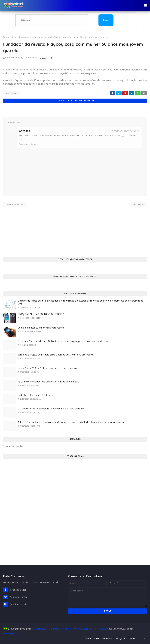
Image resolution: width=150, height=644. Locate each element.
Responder (24, 144)
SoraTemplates (10, 634)
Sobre (96, 638)
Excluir (34, 144)
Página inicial (10, 37)
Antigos (137, 204)
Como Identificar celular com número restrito (41, 328)
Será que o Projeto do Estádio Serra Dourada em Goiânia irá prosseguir (55, 355)
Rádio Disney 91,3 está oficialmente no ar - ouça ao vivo (47, 368)
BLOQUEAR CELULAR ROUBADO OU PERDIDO (41, 314)
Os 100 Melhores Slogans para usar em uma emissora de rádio (51, 409)
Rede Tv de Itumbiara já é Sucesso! (36, 395)
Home (88, 638)
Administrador (12, 58)
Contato (142, 638)
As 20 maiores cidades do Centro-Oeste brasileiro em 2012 (48, 382)
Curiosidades (25, 37)
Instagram (120, 638)
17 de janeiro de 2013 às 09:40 (125, 131)
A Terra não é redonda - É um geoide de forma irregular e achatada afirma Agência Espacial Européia (71, 422)
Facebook (107, 638)
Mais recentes (16, 204)
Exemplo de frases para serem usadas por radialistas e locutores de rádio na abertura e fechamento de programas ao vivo (81, 302)
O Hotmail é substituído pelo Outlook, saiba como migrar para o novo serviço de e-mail (64, 341)
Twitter (132, 638)
